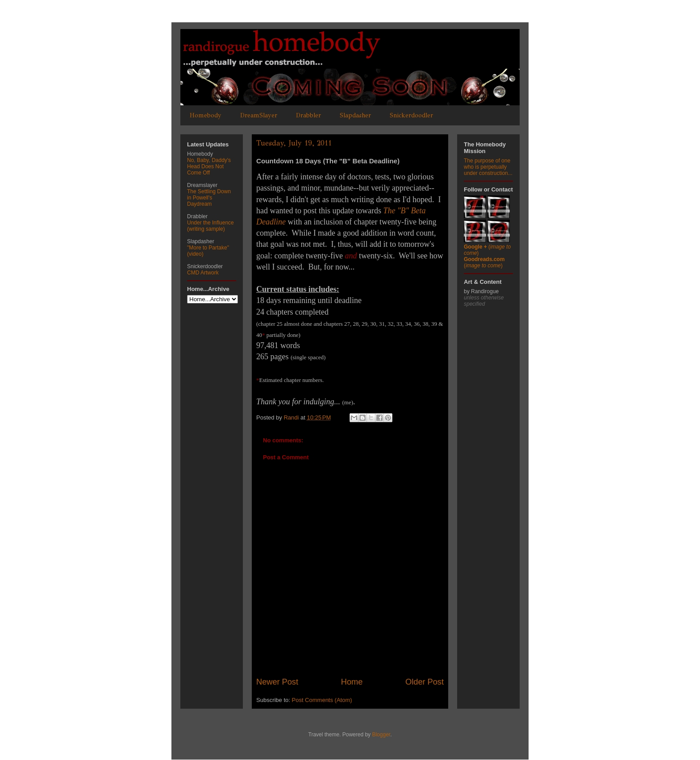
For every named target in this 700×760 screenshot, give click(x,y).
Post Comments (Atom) (322, 700)
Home (352, 682)
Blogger (381, 735)
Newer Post (277, 682)
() (484, 262)
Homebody (206, 115)
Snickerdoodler (411, 115)
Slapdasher (355, 115)
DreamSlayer (259, 115)
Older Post (425, 682)
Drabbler (308, 115)
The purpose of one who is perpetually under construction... (488, 167)
